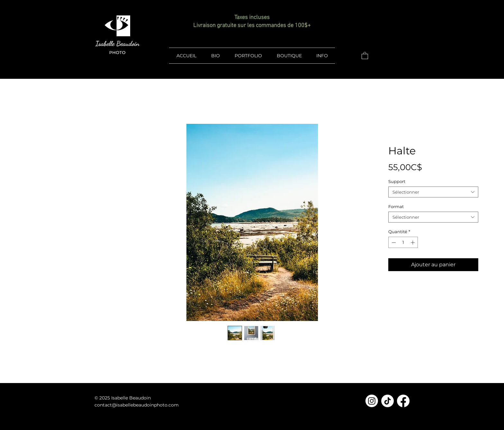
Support (397, 181)
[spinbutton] (403, 242)
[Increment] (413, 242)
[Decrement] (393, 242)
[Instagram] (372, 401)
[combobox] (433, 192)
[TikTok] (387, 401)
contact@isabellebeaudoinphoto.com (137, 405)
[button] (365, 55)
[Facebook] (403, 401)
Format (396, 206)
